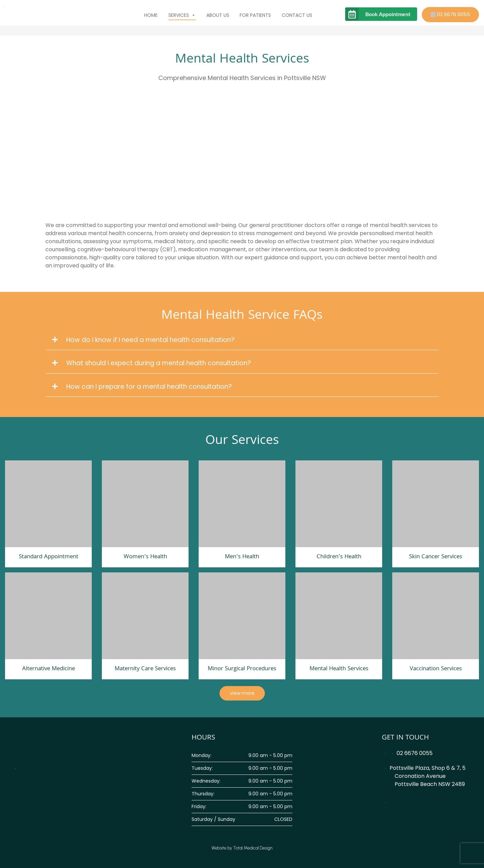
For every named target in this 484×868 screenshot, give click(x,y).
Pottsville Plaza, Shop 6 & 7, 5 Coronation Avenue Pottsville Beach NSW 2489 (425, 776)
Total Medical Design (253, 848)
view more (242, 693)
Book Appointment (388, 14)
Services (182, 15)
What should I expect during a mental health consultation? (152, 363)
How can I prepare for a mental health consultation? (142, 387)
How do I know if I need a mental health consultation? (143, 340)
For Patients (255, 15)
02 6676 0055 (450, 14)
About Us (218, 15)
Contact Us (297, 15)
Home (151, 15)
